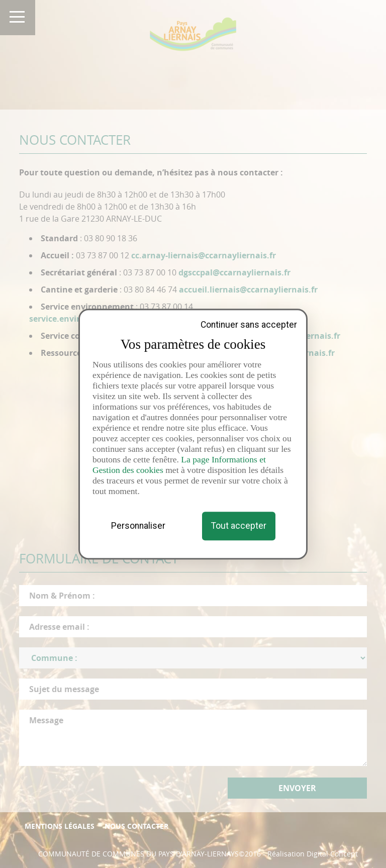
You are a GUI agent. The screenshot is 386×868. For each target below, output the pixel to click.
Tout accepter (239, 526)
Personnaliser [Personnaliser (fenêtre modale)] (138, 526)
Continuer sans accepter (249, 325)
